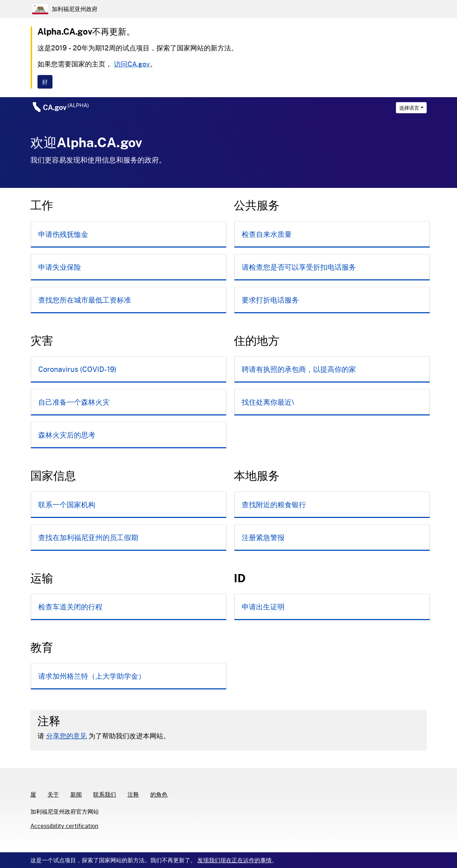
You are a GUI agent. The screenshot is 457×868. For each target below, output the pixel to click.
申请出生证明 (263, 607)
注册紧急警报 (263, 537)
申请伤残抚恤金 (63, 234)
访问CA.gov (132, 64)
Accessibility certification (64, 826)
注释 (133, 794)
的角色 (159, 794)
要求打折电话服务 (270, 300)
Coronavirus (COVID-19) (77, 369)
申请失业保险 (60, 267)
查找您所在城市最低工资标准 (85, 300)
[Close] (45, 82)
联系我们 (105, 794)
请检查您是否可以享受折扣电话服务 (299, 267)
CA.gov (66, 107)
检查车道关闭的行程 (70, 607)
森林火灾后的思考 (67, 435)
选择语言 (409, 108)
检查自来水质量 (267, 234)
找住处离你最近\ (268, 402)
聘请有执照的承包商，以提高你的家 (299, 369)
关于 (53, 794)
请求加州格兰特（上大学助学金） (92, 676)
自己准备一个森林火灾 (74, 402)
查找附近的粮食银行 (274, 504)
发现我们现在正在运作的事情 (235, 860)
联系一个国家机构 (67, 504)
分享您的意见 (66, 736)
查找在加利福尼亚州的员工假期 (88, 537)
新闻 (76, 794)
